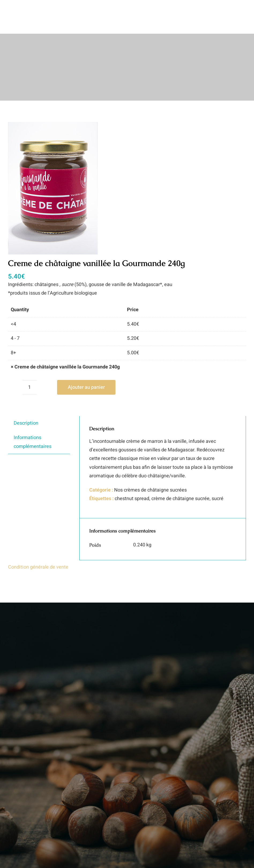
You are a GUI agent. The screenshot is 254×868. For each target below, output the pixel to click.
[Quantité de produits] (30, 387)
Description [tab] (26, 423)
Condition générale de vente (38, 567)
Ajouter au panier (86, 387)
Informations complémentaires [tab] (33, 442)
